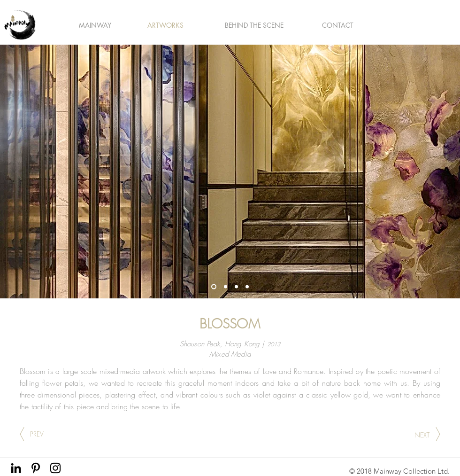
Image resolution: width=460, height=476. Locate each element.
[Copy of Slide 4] (226, 287)
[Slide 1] (214, 287)
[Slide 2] (236, 287)
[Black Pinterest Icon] (36, 468)
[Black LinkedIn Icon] (16, 468)
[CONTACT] (338, 25)
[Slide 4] (247, 287)
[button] (95, 25)
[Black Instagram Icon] (55, 468)
